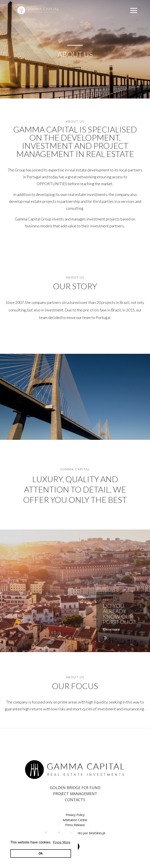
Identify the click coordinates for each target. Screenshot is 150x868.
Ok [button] (41, 853)
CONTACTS (75, 800)
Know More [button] (62, 842)
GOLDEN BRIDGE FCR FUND (75, 788)
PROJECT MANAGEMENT (75, 794)
